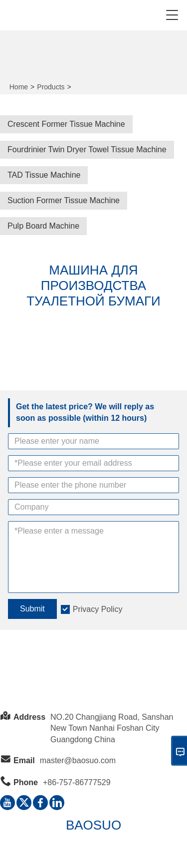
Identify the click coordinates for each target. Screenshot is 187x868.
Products (51, 87)
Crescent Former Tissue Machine (66, 124)
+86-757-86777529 (77, 782)
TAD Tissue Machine (44, 175)
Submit (32, 609)
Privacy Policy (98, 609)
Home (19, 87)
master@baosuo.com (78, 760)
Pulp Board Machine (43, 226)
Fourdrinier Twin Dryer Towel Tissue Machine (87, 149)
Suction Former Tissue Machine (64, 200)
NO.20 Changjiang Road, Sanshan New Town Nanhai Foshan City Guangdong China (112, 728)
